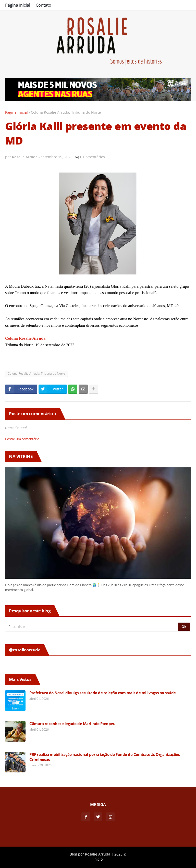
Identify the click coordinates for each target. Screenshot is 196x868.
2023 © (120, 854)
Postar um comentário (22, 439)
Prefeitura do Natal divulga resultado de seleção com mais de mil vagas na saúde (103, 693)
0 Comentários (93, 157)
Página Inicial (18, 5)
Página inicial (16, 112)
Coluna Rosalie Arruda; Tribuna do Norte (66, 112)
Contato (44, 5)
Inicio (98, 859)
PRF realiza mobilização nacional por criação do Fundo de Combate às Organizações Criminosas (105, 757)
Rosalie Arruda (98, 854)
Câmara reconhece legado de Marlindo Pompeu (72, 724)
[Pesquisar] (92, 627)
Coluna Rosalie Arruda (25, 338)
